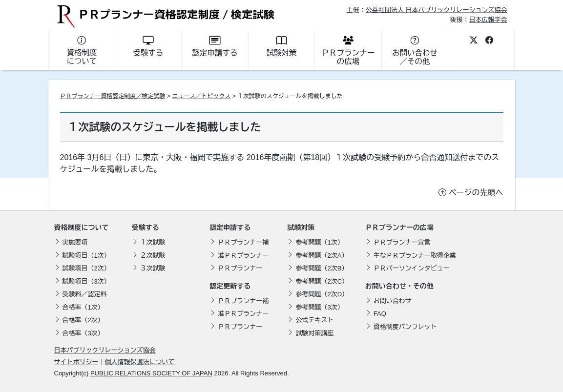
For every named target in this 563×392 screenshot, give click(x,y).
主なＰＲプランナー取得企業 (415, 256)
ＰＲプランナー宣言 (402, 242)
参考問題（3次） (319, 307)
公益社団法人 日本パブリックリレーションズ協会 (437, 10)
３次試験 (153, 268)
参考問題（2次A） (322, 256)
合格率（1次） (83, 307)
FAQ (380, 314)
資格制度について (82, 227)
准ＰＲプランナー (243, 256)
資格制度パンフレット (405, 327)
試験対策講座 (314, 333)
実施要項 (75, 242)
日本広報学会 (488, 19)
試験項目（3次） (86, 281)
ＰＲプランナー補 (243, 242)
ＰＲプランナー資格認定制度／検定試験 (113, 96)
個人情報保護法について (140, 362)
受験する (146, 227)
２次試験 (153, 256)
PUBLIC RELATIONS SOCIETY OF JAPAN (151, 373)
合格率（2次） (83, 320)
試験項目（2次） (86, 268)
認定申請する (230, 227)
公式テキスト (314, 320)
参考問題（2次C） (322, 281)
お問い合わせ (393, 301)
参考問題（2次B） (322, 268)
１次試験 (153, 242)
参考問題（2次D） (322, 294)
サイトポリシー (76, 362)
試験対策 (301, 227)
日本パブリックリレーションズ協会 (105, 350)
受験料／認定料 (85, 294)
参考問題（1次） (319, 242)
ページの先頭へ (476, 193)
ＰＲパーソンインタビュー (412, 268)
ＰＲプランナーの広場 (399, 227)
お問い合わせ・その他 (399, 286)
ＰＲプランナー (240, 268)
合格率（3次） (83, 333)
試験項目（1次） (86, 256)
